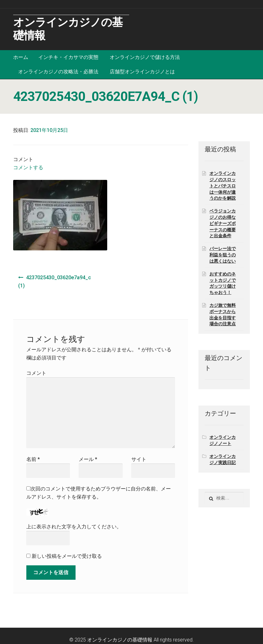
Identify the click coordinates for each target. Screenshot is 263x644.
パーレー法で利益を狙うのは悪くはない (223, 255)
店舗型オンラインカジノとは (142, 72)
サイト (139, 459)
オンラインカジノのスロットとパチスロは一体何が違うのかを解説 (223, 186)
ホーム (21, 57)
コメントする (28, 168)
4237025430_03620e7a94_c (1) (55, 282)
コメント (36, 373)
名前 (33, 459)
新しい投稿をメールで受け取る (67, 556)
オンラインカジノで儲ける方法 (145, 57)
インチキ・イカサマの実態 (68, 57)
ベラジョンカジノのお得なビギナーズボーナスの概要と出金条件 (223, 223)
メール (88, 459)
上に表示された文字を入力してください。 (74, 527)
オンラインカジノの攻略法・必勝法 (58, 72)
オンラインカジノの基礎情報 (120, 640)
